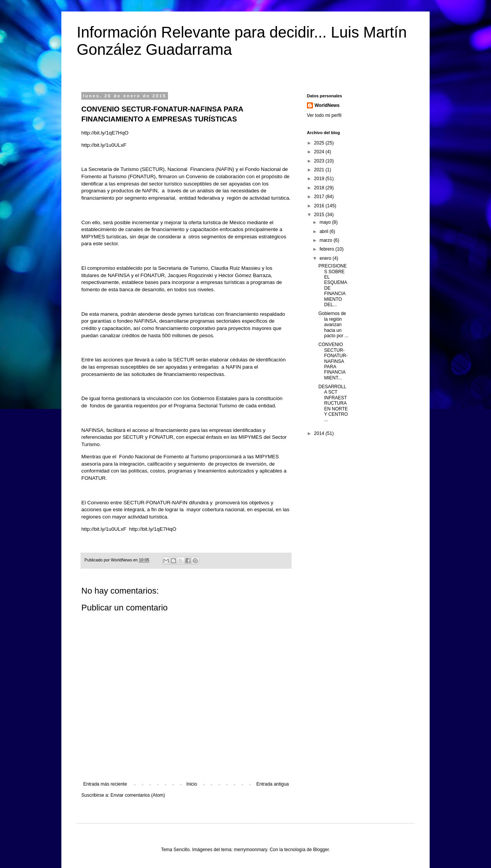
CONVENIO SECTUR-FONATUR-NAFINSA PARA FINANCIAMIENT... (333, 361)
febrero (327, 249)
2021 (320, 170)
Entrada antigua (273, 784)
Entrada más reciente (105, 784)
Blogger (321, 850)
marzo (327, 240)
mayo (326, 222)
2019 (320, 179)
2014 (320, 433)
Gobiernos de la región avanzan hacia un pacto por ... (333, 325)
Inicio (192, 784)
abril (325, 231)
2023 (320, 161)
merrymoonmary (250, 850)
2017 (320, 197)
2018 (320, 188)
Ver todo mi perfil (324, 115)
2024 (320, 152)
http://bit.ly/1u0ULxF (104, 145)
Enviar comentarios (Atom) (138, 795)
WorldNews (327, 105)
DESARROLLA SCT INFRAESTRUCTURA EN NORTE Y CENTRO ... (333, 403)
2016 (320, 206)
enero (326, 258)
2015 (320, 215)
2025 (320, 143)
